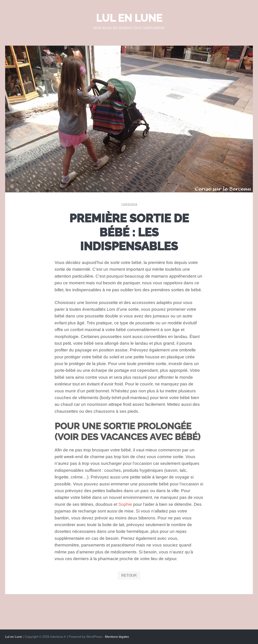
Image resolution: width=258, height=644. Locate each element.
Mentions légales (117, 637)
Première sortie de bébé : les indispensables (129, 232)
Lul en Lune (129, 18)
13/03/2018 (129, 205)
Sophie (125, 504)
